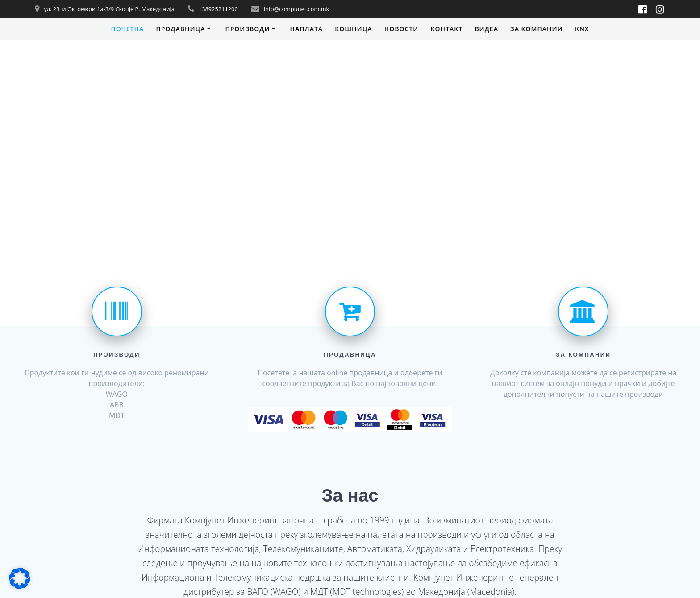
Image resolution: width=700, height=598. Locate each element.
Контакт (447, 29)
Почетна (127, 29)
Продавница (180, 29)
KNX (582, 29)
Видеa (486, 29)
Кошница (353, 29)
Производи (247, 29)
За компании (537, 29)
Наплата (306, 29)
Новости (402, 29)
